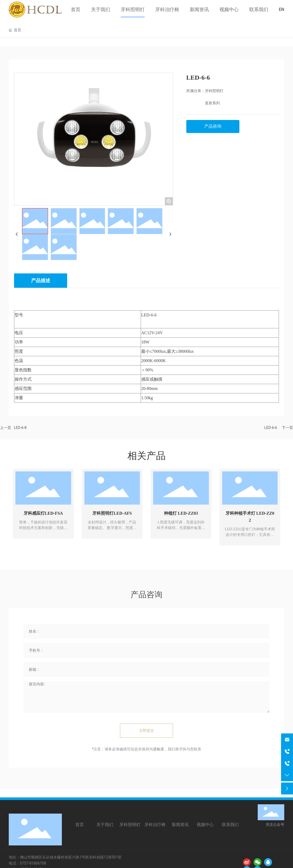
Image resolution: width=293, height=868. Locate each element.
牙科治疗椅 (155, 825)
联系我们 (230, 825)
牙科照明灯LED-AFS (112, 513)
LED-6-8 (20, 428)
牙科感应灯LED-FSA (43, 513)
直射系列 (212, 103)
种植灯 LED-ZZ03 (181, 513)
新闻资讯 (180, 825)
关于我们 (105, 825)
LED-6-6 (271, 428)
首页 (80, 825)
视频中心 (205, 825)
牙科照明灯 (214, 91)
